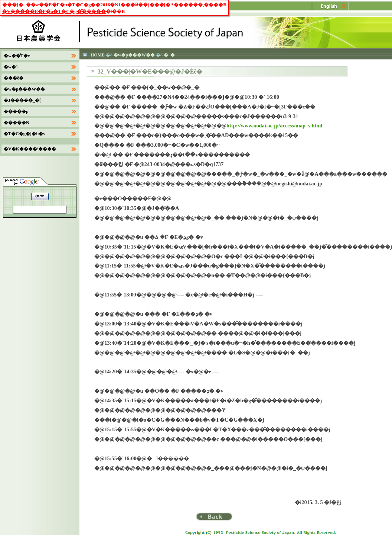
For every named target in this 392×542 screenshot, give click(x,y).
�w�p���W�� (134, 55)
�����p (16, 111)
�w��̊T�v (17, 56)
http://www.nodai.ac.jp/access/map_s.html (274, 126)
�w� (11, 67)
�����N (17, 123)
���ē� (14, 78)
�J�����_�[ (22, 100)
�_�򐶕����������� (169, 55)
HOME (98, 55)
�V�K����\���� (30, 149)
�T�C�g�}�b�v (24, 134)
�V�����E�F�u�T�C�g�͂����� (54, 11)
